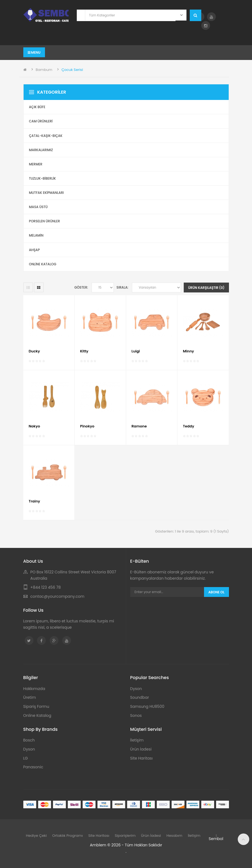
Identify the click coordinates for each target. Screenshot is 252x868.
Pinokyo (87, 426)
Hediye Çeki (36, 836)
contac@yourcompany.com (57, 596)
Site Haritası (141, 758)
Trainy (35, 501)
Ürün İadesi (141, 749)
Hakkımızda (34, 689)
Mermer (36, 164)
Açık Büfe (37, 107)
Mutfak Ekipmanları (46, 193)
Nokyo (35, 426)
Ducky (34, 351)
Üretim (30, 697)
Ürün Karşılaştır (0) (206, 288)
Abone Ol (216, 592)
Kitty (84, 351)
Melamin (36, 235)
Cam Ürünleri (41, 121)
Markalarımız (41, 150)
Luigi (136, 351)
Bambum (44, 70)
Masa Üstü (38, 207)
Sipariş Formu (36, 706)
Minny (188, 351)
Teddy (189, 426)
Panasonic (33, 767)
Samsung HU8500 (147, 706)
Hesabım (174, 836)
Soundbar (140, 697)
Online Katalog (37, 715)
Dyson (136, 689)
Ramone (139, 426)
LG (26, 758)
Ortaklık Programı (67, 836)
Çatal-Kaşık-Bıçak (46, 136)
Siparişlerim (125, 836)
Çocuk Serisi (72, 70)
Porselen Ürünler (45, 221)
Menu (34, 52)
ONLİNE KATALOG (43, 264)
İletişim (137, 740)
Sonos (136, 715)
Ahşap (35, 250)
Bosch (29, 740)
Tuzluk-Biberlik (43, 178)
